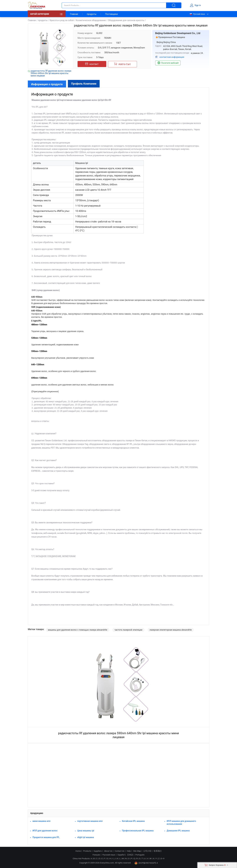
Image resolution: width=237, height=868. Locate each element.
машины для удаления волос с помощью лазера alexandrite (78, 630)
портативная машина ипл (90, 821)
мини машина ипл (41, 821)
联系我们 (158, 851)
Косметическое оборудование (91, 20)
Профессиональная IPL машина (138, 831)
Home (78, 851)
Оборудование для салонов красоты (126, 20)
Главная (74, 14)
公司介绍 (147, 851)
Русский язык (197, 14)
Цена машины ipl (86, 831)
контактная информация (172, 57)
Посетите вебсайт (168, 63)
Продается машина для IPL (46, 837)
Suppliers (98, 851)
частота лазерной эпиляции (128, 630)
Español (121, 855)
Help (129, 851)
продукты (92, 14)
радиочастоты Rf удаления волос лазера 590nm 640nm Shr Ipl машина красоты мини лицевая (51, 73)
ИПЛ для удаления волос (45, 831)
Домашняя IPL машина (178, 831)
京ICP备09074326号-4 (146, 863)
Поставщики (111, 14)
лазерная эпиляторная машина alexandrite (171, 630)
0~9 (163, 859)
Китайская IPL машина (133, 821)
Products (87, 851)
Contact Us (119, 851)
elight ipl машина (86, 837)
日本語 (130, 855)
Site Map (137, 851)
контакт (92, 64)
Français (96, 855)
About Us (108, 851)
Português (140, 855)
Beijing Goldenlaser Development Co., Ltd (178, 33)
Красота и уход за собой (62, 20)
